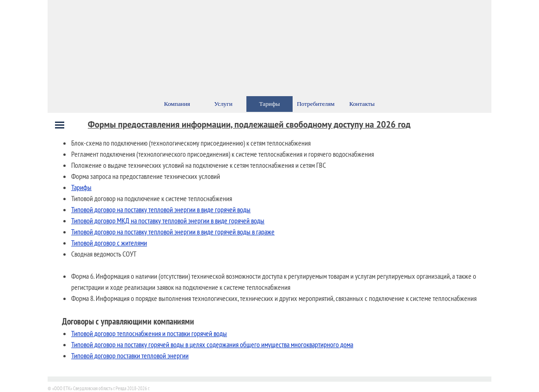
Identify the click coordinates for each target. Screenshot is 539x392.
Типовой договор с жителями (109, 243)
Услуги (223, 104)
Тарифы (81, 187)
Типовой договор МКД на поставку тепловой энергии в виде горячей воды (168, 220)
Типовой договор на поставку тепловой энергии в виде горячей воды (161, 209)
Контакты (362, 104)
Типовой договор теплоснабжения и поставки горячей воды (149, 333)
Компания (177, 104)
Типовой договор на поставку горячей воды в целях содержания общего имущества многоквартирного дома (212, 344)
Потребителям (316, 104)
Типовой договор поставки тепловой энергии (130, 355)
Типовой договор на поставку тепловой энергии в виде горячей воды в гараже (173, 232)
